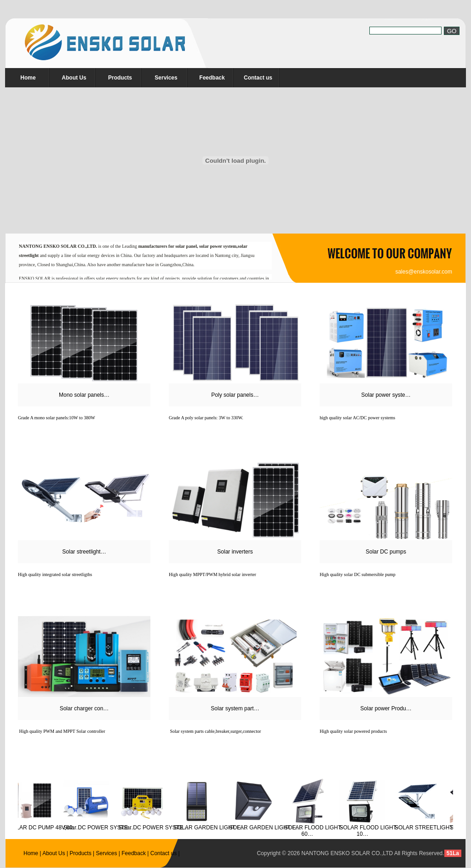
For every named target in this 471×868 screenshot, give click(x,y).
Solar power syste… (386, 395)
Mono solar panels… (84, 395)
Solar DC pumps (386, 552)
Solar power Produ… (386, 708)
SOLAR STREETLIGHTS (428, 828)
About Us (74, 78)
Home (28, 78)
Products (120, 78)
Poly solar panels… (235, 395)
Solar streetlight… (84, 552)
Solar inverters (235, 552)
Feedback (212, 78)
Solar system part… (235, 708)
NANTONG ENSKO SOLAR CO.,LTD (347, 853)
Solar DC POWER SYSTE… (100, 828)
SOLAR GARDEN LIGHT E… (212, 828)
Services (166, 78)
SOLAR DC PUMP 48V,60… (45, 828)
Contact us (258, 78)
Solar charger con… (84, 708)
